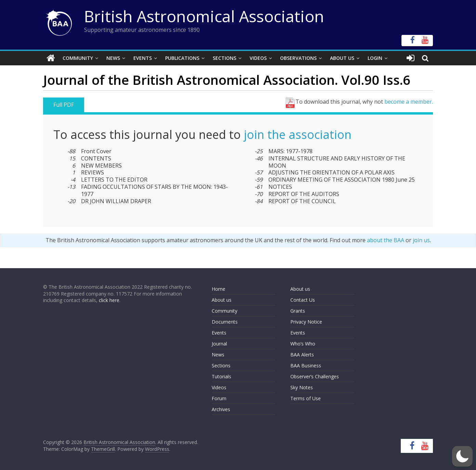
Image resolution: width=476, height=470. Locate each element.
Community (78, 58)
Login (375, 58)
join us (421, 240)
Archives (221, 409)
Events (143, 58)
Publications (182, 58)
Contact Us (303, 300)
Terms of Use (306, 398)
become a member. (409, 102)
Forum (219, 398)
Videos (258, 58)
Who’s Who (303, 344)
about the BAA (386, 240)
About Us (342, 58)
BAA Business (306, 365)
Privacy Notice (306, 322)
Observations (298, 58)
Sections (224, 58)
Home (219, 289)
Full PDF (64, 105)
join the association (298, 134)
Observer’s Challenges (315, 376)
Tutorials (221, 376)
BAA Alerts (302, 355)
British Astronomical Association (204, 16)
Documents (225, 322)
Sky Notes (302, 387)
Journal (219, 344)
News (113, 58)
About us (222, 300)
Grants (298, 311)
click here (109, 300)
